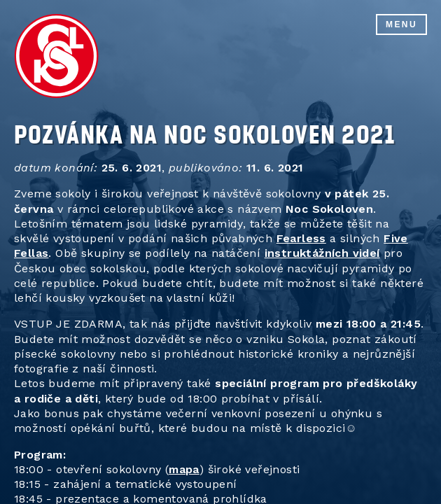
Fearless (301, 238)
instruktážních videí (322, 253)
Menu (401, 24)
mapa (184, 469)
